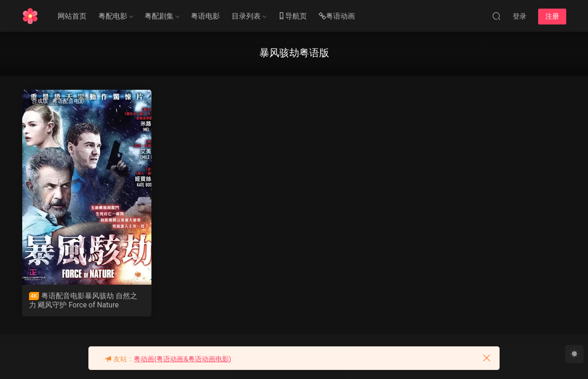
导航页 (292, 17)
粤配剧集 (159, 16)
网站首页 (72, 16)
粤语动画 (337, 17)
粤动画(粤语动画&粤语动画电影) (182, 359)
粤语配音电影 (68, 101)
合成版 (40, 101)
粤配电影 (113, 16)
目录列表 (246, 16)
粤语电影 (205, 16)
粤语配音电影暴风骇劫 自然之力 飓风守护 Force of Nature (83, 300)
